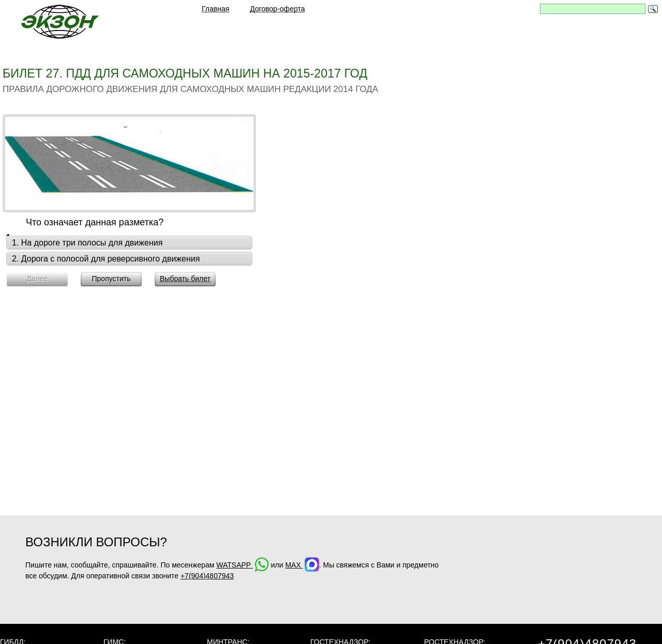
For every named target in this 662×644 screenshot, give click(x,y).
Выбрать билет (185, 279)
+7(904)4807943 (207, 576)
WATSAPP (243, 565)
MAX (302, 565)
